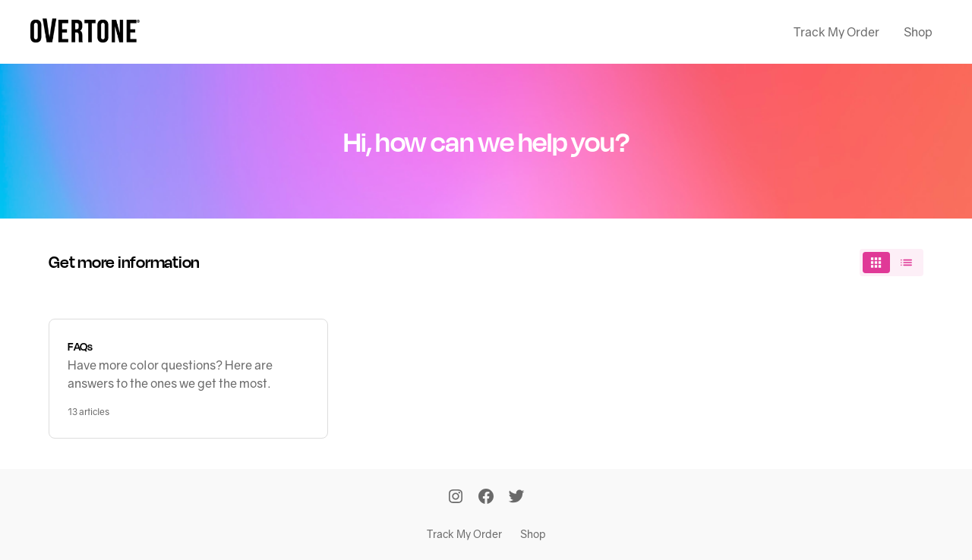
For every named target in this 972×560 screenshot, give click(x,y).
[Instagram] (456, 498)
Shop (918, 32)
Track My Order (836, 32)
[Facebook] (486, 498)
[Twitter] (516, 498)
